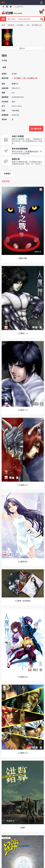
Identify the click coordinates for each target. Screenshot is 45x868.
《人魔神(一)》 (23, 333)
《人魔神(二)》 (23, 410)
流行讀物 (20, 25)
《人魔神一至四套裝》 (23, 601)
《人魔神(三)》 (23, 485)
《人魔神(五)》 (23, 677)
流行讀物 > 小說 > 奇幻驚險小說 (26, 78)
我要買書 (11, 25)
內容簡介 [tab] (7, 173)
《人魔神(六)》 (23, 753)
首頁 (3, 25)
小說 (28, 25)
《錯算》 (23, 827)
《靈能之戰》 (23, 258)
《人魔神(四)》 (23, 562)
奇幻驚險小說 (37, 25)
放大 (22, 48)
